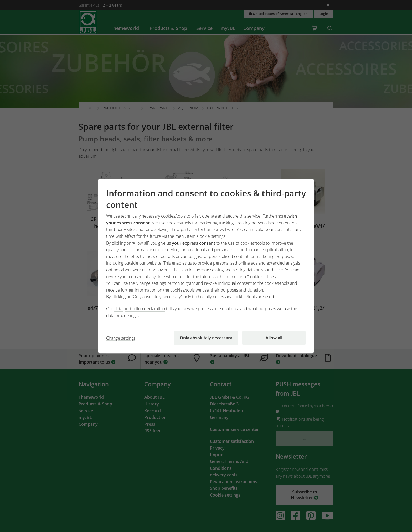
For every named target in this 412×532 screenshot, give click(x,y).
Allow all (274, 338)
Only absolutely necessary (206, 338)
